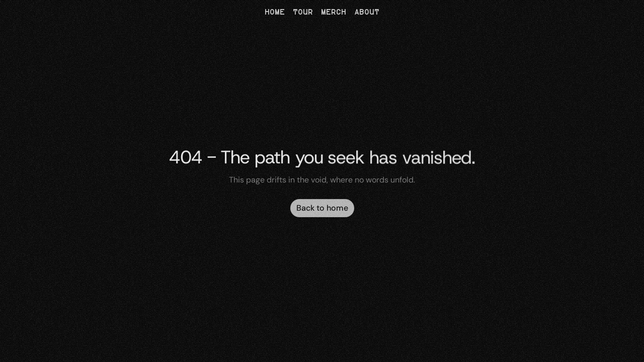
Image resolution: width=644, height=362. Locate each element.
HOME (275, 13)
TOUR (303, 13)
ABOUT (367, 13)
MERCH (334, 13)
